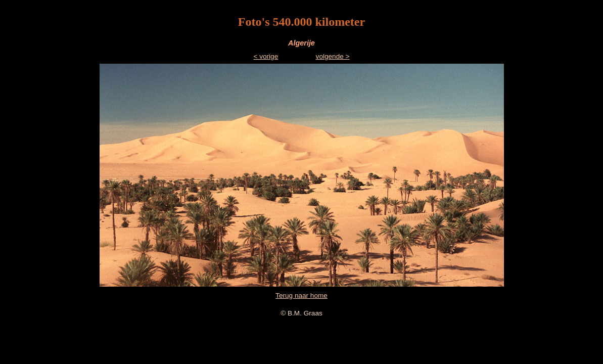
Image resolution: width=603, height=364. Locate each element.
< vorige (266, 56)
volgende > (333, 56)
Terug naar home (301, 295)
